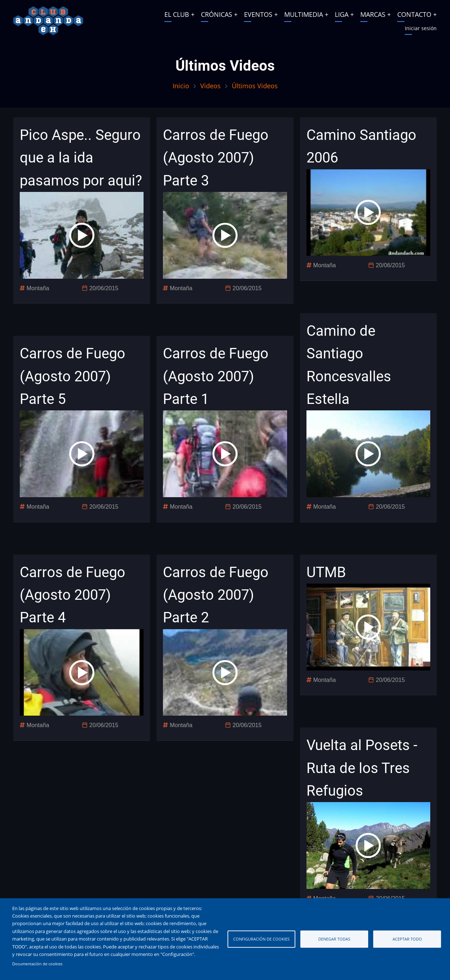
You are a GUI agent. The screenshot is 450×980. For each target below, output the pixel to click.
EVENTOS (258, 14)
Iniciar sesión (421, 28)
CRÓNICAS (217, 14)
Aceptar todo (407, 939)
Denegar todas (334, 939)
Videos (210, 86)
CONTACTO (414, 14)
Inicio (181, 86)
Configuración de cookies (261, 939)
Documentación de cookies (37, 964)
